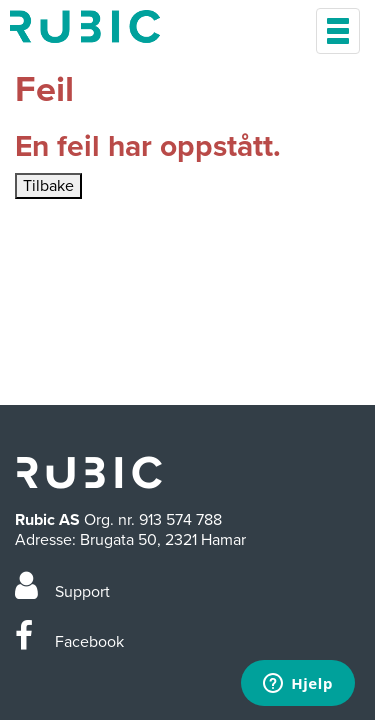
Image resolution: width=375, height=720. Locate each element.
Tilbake (48, 186)
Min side (85, 26)
